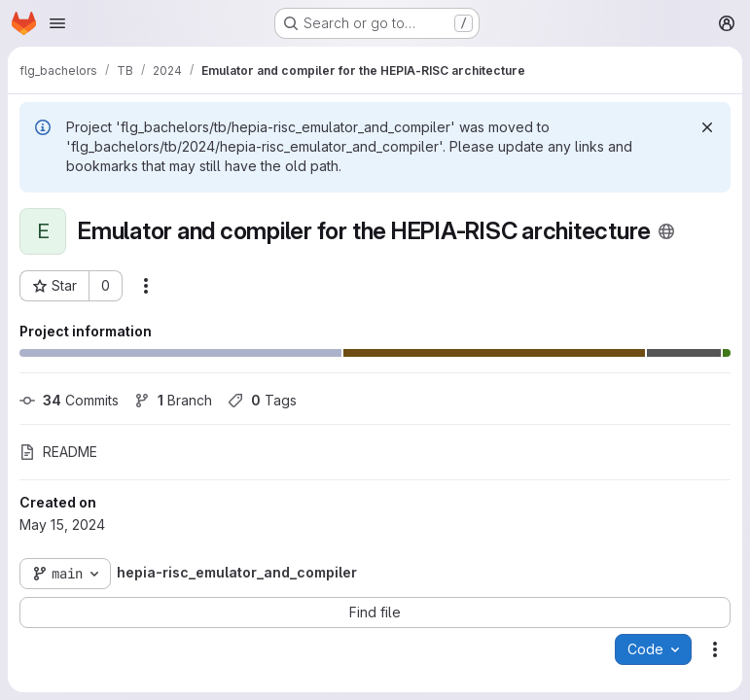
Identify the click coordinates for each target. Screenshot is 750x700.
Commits (69, 400)
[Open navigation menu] (57, 23)
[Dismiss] (707, 127)
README (58, 452)
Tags (262, 400)
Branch (173, 400)
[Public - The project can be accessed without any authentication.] (666, 231)
